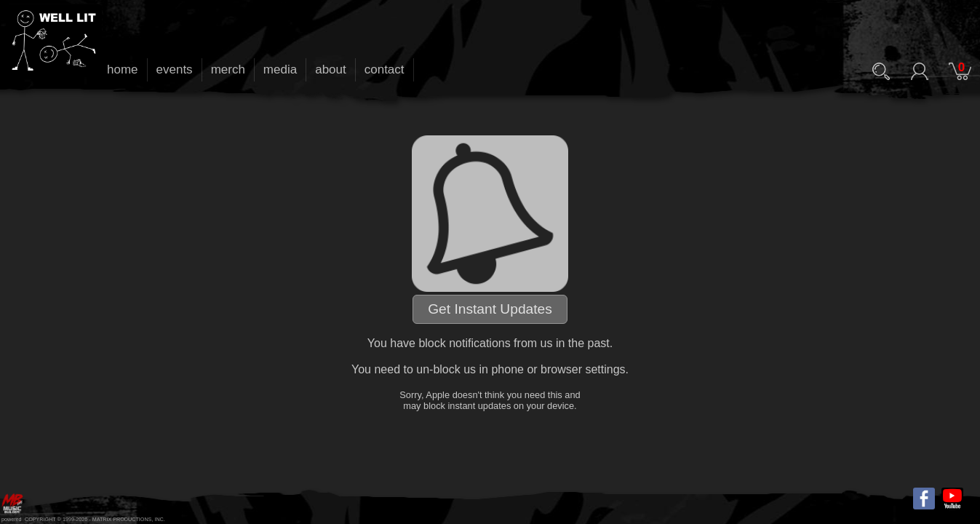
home (123, 70)
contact (385, 70)
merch (228, 70)
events (175, 70)
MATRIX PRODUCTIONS (122, 519)
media (280, 70)
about (331, 70)
